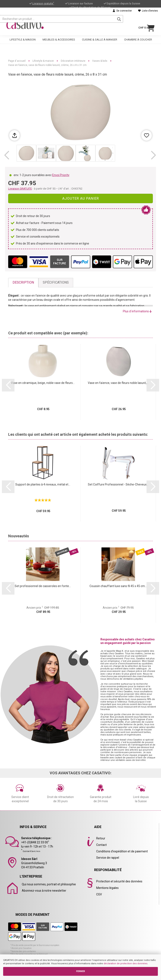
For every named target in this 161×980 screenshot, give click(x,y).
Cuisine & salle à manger (100, 37)
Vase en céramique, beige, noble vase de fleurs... (43, 383)
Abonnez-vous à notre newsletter (44, 891)
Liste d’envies (148, 11)
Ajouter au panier (81, 198)
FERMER (80, 971)
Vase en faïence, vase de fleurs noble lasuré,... (118, 383)
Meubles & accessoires (59, 37)
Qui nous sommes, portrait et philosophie (49, 884)
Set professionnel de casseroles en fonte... (43, 586)
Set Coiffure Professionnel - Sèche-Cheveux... (118, 484)
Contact (101, 845)
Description (23, 282)
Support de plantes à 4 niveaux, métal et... (43, 484)
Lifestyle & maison (23, 37)
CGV (99, 894)
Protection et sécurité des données (119, 881)
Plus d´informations (137, 311)
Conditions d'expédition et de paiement (122, 851)
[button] (7, 155)
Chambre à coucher (138, 37)
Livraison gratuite (43, 3)
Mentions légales (107, 888)
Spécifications (56, 282)
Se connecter (122, 11)
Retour (101, 838)
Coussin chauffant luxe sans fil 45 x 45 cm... (118, 586)
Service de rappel (108, 858)
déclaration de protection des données (125, 964)
